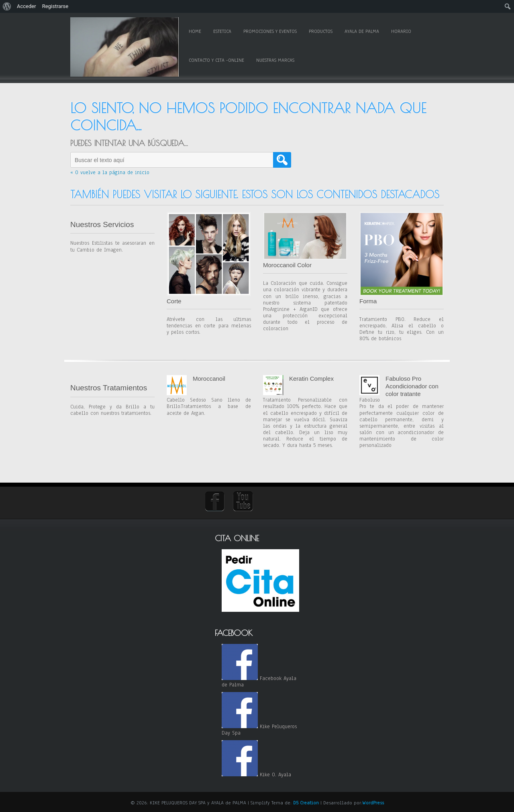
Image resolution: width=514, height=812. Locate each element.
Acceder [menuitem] (27, 6)
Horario (401, 31)
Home (195, 31)
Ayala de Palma (362, 31)
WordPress (373, 803)
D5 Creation (306, 803)
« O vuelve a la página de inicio (110, 173)
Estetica (222, 31)
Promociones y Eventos (270, 31)
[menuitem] (7, 6)
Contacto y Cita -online (216, 60)
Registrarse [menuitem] (55, 6)
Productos (321, 31)
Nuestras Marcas (275, 60)
